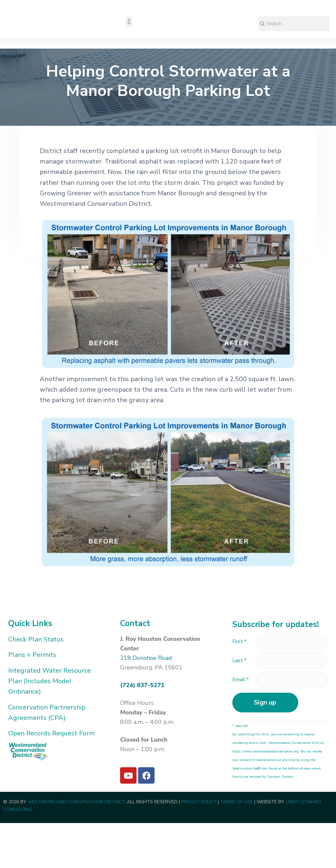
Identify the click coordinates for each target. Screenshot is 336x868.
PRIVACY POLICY (199, 847)
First (239, 686)
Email (241, 725)
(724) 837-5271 (142, 730)
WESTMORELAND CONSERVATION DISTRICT (76, 847)
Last (239, 705)
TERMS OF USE (237, 847)
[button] (129, 67)
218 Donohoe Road (146, 703)
